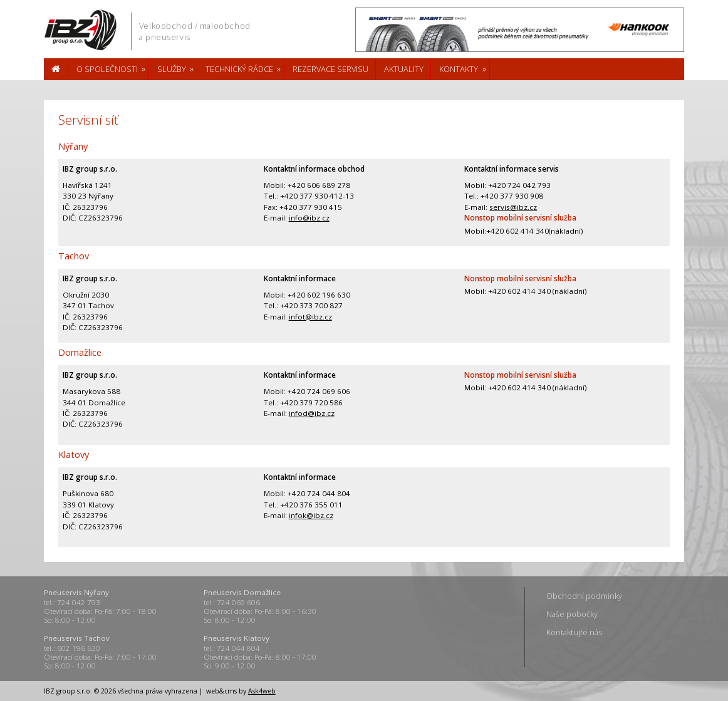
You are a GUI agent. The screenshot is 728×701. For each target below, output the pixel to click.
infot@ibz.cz (310, 317)
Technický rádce (239, 69)
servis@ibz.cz (513, 207)
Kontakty (459, 69)
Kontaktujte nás (574, 632)
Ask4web (262, 691)
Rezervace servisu (330, 69)
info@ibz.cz (309, 218)
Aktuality (404, 69)
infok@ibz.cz (311, 515)
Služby (172, 69)
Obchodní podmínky (584, 596)
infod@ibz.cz (312, 413)
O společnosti (107, 69)
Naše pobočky (572, 614)
